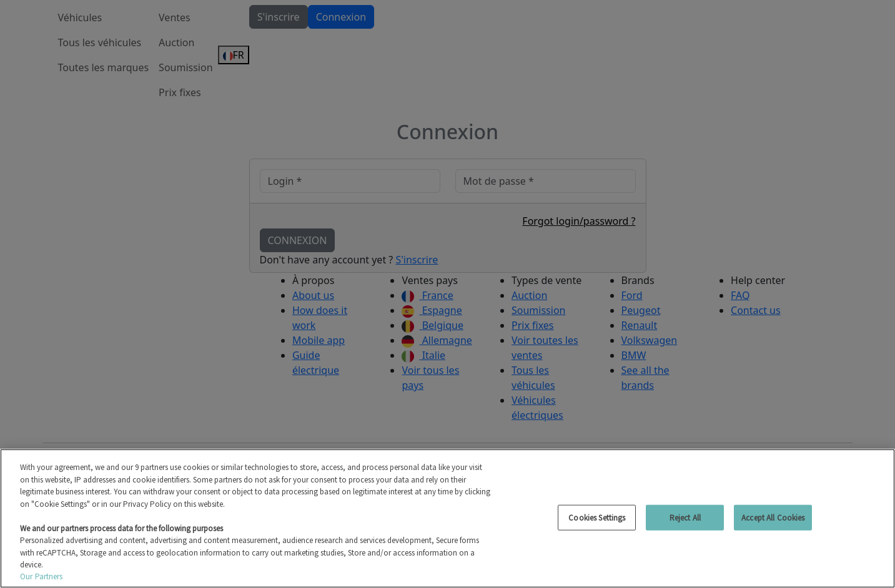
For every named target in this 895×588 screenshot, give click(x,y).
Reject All (685, 517)
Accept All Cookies (773, 517)
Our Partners (42, 576)
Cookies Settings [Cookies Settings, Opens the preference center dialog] (597, 517)
